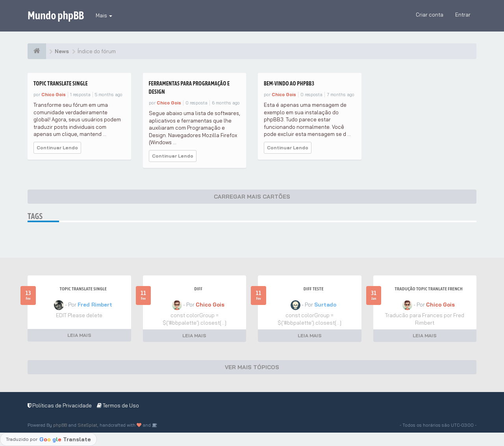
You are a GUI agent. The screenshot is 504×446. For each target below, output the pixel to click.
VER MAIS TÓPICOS (252, 367)
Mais (104, 15)
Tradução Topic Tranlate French (429, 289)
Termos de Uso (118, 405)
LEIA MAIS (79, 335)
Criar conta (430, 15)
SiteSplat (87, 425)
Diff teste (314, 289)
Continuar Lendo (57, 148)
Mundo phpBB (56, 15)
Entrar (463, 15)
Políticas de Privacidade (60, 405)
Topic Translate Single (61, 84)
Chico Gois (54, 95)
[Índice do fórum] (37, 51)
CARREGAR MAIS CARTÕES (252, 197)
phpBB (60, 425)
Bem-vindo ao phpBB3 (289, 84)
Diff (198, 289)
